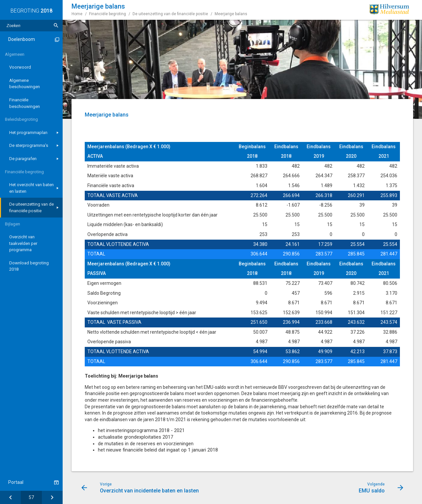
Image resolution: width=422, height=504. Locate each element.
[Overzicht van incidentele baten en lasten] (10, 497)
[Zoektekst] (31, 26)
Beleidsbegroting (21, 119)
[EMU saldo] (52, 497)
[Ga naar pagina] (31, 497)
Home (77, 14)
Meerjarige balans (231, 14)
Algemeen (15, 54)
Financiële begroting (24, 172)
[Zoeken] (56, 26)
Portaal (16, 482)
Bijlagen (13, 224)
